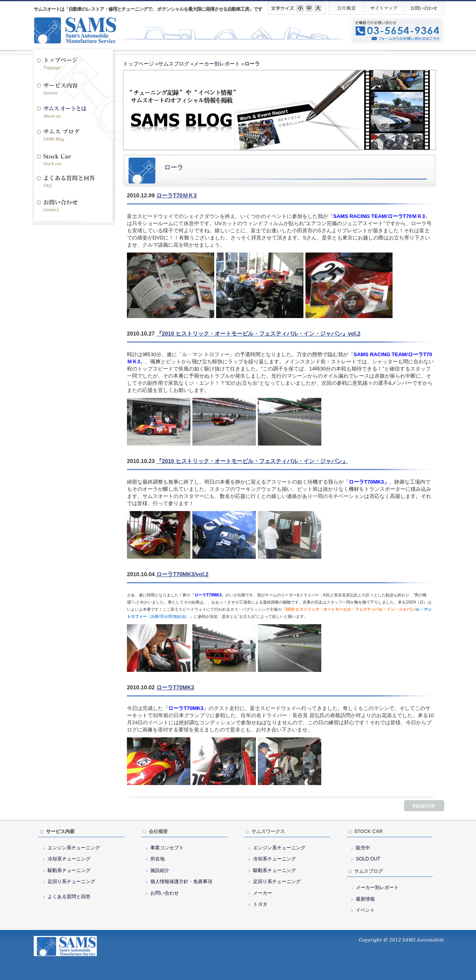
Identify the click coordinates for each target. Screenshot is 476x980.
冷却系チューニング (69, 859)
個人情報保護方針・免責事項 (181, 882)
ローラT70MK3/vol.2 (182, 574)
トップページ (138, 64)
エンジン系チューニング (74, 848)
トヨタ (260, 904)
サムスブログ (174, 64)
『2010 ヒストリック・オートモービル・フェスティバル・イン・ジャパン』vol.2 (258, 334)
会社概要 (158, 831)
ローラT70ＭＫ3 (177, 195)
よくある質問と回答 (69, 897)
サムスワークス (268, 831)
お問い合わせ (165, 893)
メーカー (263, 893)
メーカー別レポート (217, 64)
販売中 (363, 848)
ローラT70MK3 (175, 687)
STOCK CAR (369, 831)
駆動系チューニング (69, 870)
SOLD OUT (368, 859)
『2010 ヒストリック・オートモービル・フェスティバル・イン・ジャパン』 (252, 461)
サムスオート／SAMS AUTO (81, 30)
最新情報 (365, 899)
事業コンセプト (167, 848)
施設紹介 (160, 870)
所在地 (157, 859)
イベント (365, 910)
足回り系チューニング (71, 882)
